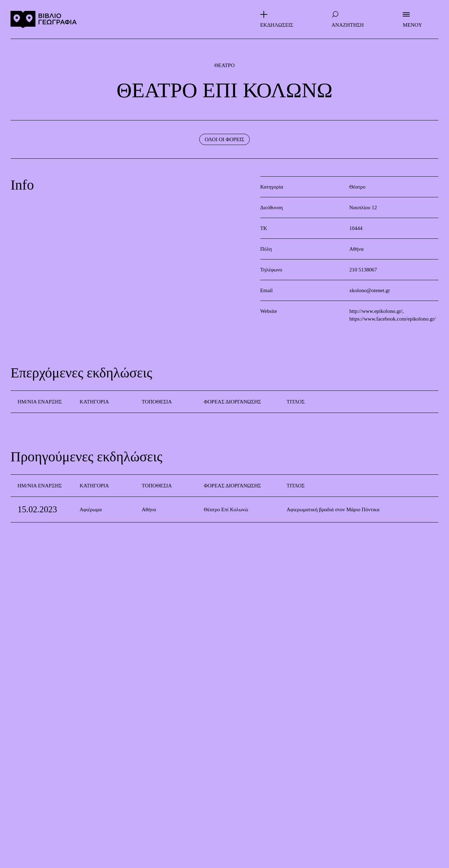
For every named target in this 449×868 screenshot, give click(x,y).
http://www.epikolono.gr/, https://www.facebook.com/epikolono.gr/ (393, 315)
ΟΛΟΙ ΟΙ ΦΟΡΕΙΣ (225, 139)
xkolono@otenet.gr (370, 290)
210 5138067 (363, 270)
